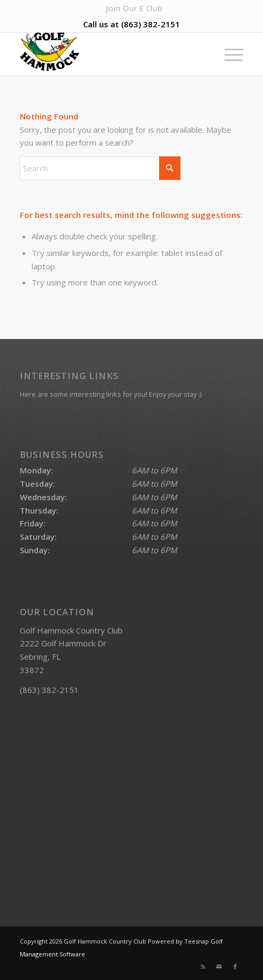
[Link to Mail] (219, 967)
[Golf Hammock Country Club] (109, 54)
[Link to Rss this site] (203, 967)
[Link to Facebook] (235, 967)
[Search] (100, 168)
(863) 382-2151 (151, 24)
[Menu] (228, 54)
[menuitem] (134, 8)
